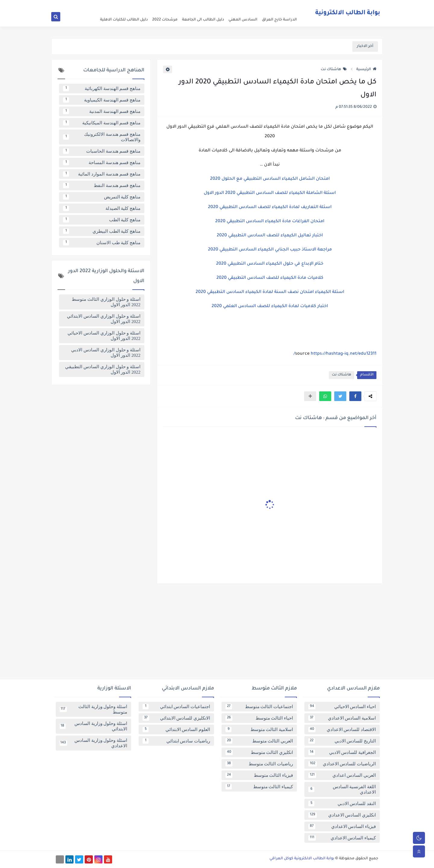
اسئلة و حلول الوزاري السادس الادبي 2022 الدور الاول (106, 353)
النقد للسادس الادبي (342, 804)
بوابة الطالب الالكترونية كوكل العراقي (302, 859)
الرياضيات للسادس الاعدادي (342, 764)
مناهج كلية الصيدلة (102, 208)
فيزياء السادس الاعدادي (342, 826)
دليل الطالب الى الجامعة (203, 20)
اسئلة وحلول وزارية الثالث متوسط (93, 709)
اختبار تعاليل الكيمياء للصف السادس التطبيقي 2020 (270, 236)
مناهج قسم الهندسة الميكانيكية (102, 123)
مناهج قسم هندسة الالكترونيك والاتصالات (102, 137)
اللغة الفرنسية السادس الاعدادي (342, 789)
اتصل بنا (219, 5)
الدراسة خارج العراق (279, 20)
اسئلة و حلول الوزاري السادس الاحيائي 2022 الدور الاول (104, 336)
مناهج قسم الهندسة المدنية (102, 111)
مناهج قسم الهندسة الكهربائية (102, 89)
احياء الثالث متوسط (259, 718)
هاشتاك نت (334, 70)
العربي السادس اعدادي (342, 775)
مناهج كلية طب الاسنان (102, 243)
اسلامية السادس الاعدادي (342, 718)
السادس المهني (243, 20)
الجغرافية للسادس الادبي (342, 752)
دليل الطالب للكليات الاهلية (124, 20)
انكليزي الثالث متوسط (259, 752)
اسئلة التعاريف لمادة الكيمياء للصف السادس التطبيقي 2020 (270, 207)
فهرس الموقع (240, 5)
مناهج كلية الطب (102, 220)
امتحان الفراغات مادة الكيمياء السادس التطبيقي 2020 (270, 222)
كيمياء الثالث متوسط (259, 787)
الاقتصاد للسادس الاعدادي (342, 730)
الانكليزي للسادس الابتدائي (176, 718)
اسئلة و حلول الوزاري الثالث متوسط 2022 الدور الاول (106, 302)
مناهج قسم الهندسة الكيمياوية (102, 100)
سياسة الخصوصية (268, 5)
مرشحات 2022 (165, 20)
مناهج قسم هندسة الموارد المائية (102, 174)
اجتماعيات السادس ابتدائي (176, 707)
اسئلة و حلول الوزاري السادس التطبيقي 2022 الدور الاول (103, 369)
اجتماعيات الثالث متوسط (259, 707)
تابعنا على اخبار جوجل (193, 5)
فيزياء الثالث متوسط (259, 775)
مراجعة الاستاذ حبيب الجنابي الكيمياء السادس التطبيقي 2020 (270, 250)
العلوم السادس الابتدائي (176, 730)
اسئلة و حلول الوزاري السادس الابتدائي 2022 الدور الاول (104, 319)
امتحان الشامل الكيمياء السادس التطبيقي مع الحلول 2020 (270, 179)
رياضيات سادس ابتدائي (176, 741)
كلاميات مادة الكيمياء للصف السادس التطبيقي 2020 (270, 278)
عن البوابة (293, 5)
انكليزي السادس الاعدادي (342, 815)
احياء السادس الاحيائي (342, 707)
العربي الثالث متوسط (259, 741)
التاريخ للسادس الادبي (342, 741)
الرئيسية (366, 70)
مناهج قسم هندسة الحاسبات (102, 151)
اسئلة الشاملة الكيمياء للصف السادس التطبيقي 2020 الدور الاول (270, 193)
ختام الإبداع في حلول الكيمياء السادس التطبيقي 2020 (270, 264)
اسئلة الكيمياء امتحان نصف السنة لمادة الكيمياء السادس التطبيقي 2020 (270, 292)
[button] (355, 396)
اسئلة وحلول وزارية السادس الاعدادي (93, 743)
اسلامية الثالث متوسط (259, 730)
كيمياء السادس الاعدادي (342, 838)
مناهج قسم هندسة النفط (102, 185)
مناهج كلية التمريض (102, 197)
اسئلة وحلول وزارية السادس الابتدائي (93, 726)
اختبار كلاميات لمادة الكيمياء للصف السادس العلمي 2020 (270, 306)
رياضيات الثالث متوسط (259, 764)
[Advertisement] (217, 634)
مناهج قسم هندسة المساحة (102, 163)
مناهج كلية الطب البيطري (102, 231)
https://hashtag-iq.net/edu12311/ (335, 354)
